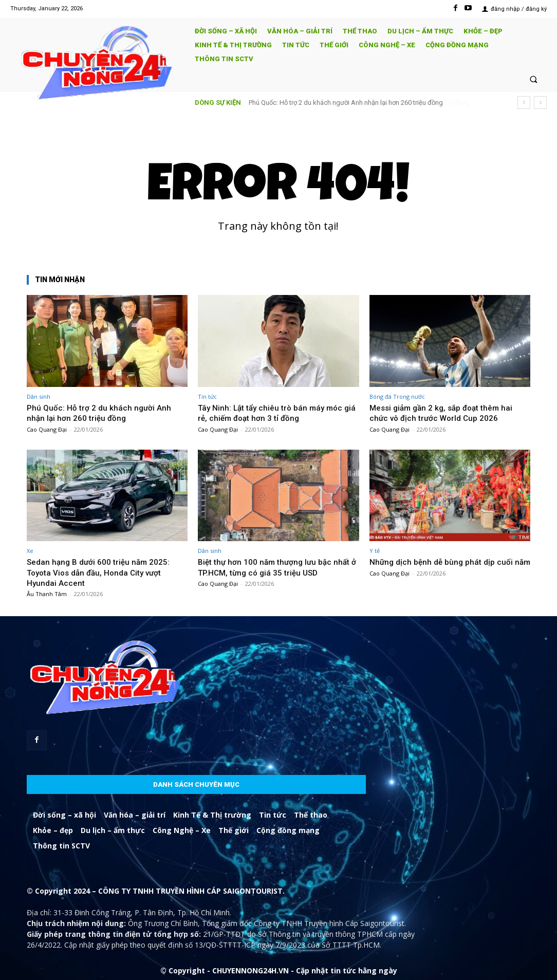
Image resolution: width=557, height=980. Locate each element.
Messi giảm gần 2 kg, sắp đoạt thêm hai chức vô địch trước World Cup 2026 (447, 413)
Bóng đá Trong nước (397, 396)
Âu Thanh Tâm (47, 594)
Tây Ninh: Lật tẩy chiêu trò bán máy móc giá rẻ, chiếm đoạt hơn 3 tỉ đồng (354, 103)
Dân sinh (39, 396)
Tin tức (207, 396)
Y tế (375, 551)
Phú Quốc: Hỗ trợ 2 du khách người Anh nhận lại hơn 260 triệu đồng (103, 413)
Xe (30, 551)
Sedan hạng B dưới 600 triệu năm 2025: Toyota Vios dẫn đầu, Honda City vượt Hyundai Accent (104, 572)
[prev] (524, 103)
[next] (540, 103)
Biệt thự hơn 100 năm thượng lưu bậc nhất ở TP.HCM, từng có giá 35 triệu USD (276, 567)
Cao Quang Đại (47, 429)
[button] (534, 79)
